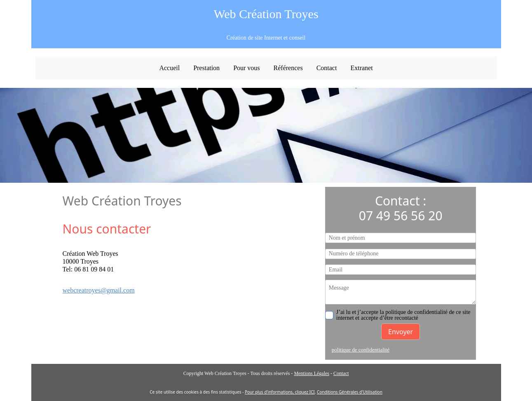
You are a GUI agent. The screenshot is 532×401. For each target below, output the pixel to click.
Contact (341, 373)
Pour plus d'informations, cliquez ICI (280, 392)
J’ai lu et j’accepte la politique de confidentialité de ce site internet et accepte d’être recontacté (398, 315)
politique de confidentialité (361, 350)
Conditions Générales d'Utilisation (350, 392)
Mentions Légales (312, 373)
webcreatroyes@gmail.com (99, 290)
